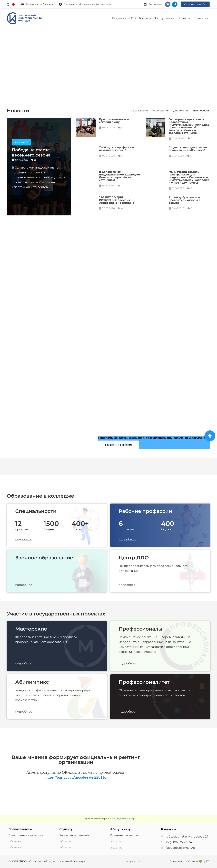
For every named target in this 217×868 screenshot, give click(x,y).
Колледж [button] (145, 18)
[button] (7, 62)
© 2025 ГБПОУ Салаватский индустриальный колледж (47, 861)
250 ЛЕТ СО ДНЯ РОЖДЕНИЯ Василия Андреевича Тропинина (117, 200)
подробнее (24, 539)
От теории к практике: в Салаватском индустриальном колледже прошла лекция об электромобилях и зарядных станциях (189, 126)
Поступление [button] (165, 18)
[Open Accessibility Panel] (210, 436)
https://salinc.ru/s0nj (124, 819)
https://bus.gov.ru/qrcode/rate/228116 (76, 777)
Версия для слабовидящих (40, 4)
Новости (18, 111)
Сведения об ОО (124, 18)
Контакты (168, 829)
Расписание (155, 4)
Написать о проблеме (119, 445)
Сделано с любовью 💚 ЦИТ (189, 861)
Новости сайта (21, 142)
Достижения (181, 111)
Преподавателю (20, 829)
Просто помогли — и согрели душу (114, 121)
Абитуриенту (120, 829)
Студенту (66, 829)
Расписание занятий (74, 835)
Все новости (201, 111)
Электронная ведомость (26, 835)
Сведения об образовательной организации (88, 4)
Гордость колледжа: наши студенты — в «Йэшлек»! (188, 149)
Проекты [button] (184, 18)
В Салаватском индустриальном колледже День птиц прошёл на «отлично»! (119, 176)
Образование (139, 111)
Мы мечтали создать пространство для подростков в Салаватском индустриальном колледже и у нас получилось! (189, 177)
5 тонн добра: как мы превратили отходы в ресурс (184, 200)
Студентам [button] (201, 18)
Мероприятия (161, 111)
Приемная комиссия (125, 835)
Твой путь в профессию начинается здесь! (116, 149)
